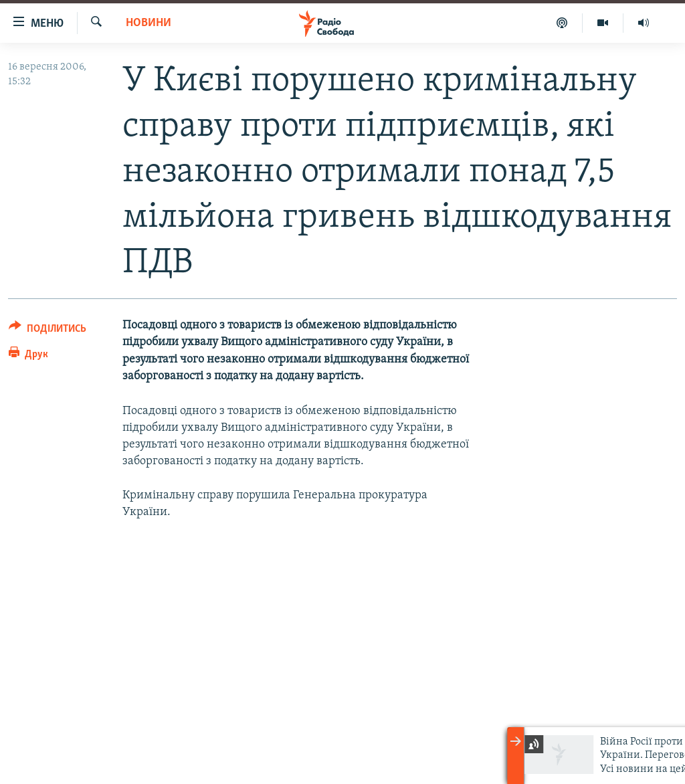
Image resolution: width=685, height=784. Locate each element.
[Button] (47, 331)
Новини (149, 23)
